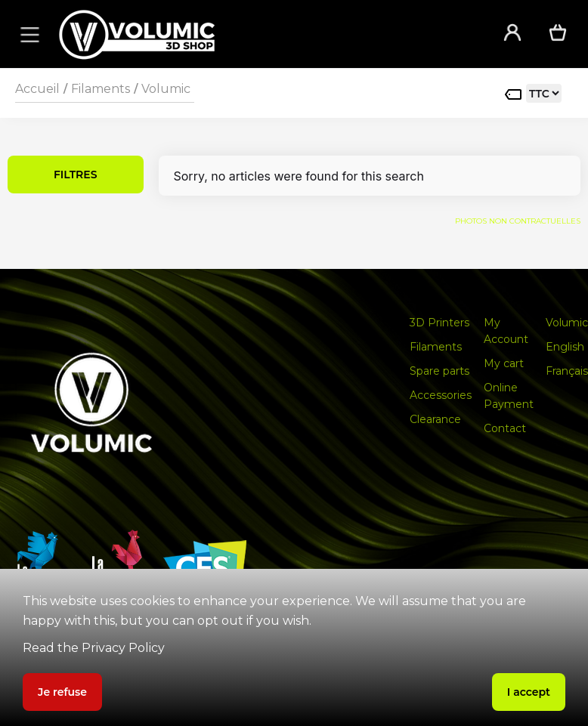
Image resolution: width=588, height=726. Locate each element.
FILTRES (76, 175)
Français (567, 371)
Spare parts (439, 371)
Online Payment (509, 396)
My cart (504, 363)
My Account (506, 331)
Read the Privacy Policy (94, 648)
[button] (27, 34)
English (565, 347)
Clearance (435, 419)
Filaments (101, 89)
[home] (261, 34)
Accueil (37, 89)
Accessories (441, 395)
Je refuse (62, 692)
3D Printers (439, 323)
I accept (529, 692)
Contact (505, 428)
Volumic (166, 89)
